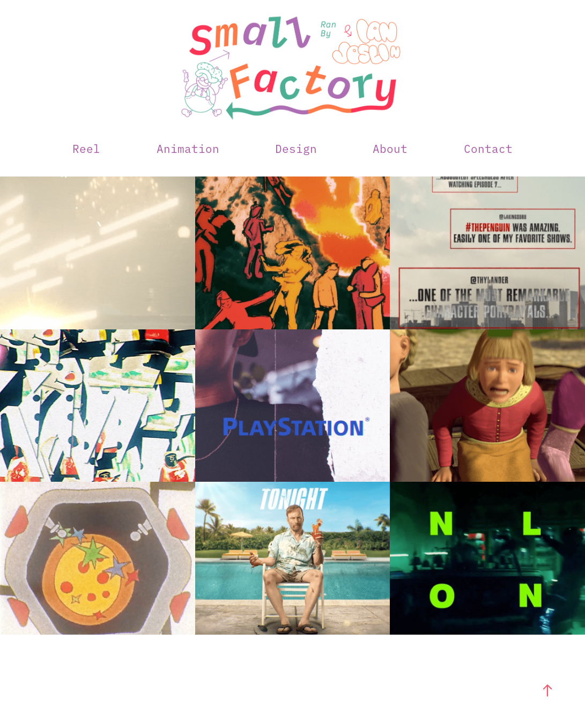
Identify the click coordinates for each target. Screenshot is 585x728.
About (390, 148)
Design (296, 148)
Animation (188, 148)
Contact (488, 148)
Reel (86, 148)
